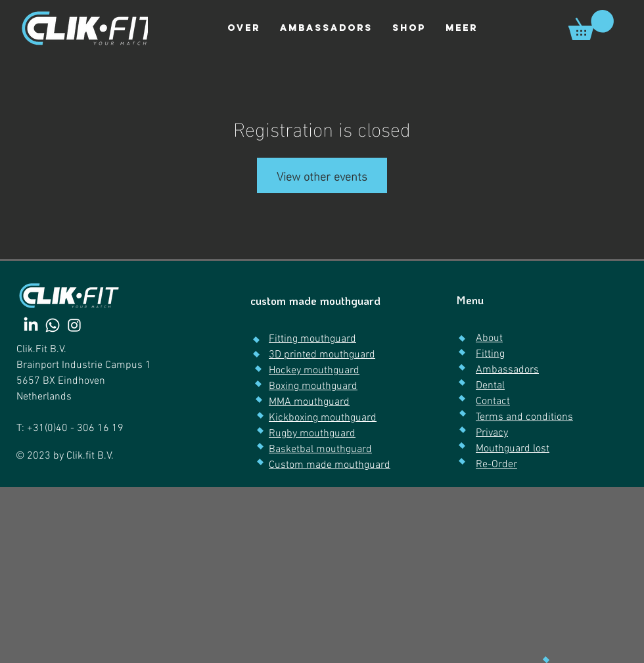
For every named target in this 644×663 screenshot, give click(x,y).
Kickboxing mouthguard (323, 418)
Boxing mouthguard (313, 386)
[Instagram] (74, 325)
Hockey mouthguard (314, 371)
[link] (591, 25)
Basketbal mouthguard (320, 449)
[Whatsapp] (53, 325)
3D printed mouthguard (322, 355)
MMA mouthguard (309, 402)
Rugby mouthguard (312, 434)
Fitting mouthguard (312, 339)
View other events (322, 175)
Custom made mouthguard (330, 465)
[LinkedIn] (31, 325)
